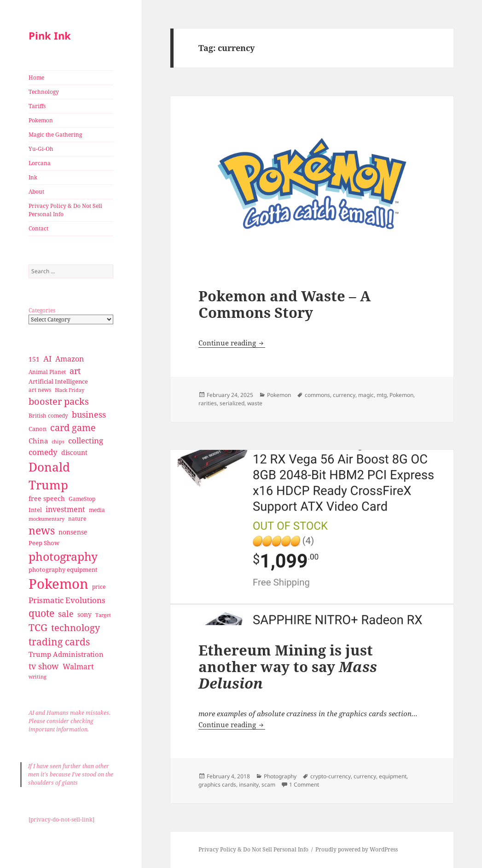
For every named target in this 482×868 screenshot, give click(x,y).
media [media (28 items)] (97, 510)
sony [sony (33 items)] (84, 614)
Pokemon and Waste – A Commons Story (285, 304)
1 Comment (304, 785)
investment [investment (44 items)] (65, 509)
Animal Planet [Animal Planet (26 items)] (47, 372)
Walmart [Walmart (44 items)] (78, 667)
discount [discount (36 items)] (74, 452)
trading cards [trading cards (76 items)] (59, 642)
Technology (44, 92)
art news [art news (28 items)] (40, 390)
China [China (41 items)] (38, 441)
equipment (393, 776)
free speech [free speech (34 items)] (47, 498)
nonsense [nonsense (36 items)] (73, 532)
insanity (249, 785)
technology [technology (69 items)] (75, 628)
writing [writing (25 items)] (38, 676)
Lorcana (40, 163)
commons (317, 395)
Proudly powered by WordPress (357, 849)
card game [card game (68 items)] (73, 428)
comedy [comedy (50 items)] (43, 452)
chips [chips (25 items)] (58, 441)
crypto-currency (331, 776)
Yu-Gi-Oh (41, 149)
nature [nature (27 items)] (77, 519)
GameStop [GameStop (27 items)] (82, 499)
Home (36, 78)
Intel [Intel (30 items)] (35, 510)
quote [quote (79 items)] (41, 613)
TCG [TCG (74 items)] (38, 627)
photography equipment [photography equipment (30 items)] (63, 569)
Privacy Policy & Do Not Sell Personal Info (65, 210)
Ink (33, 177)
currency (344, 395)
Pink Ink (50, 35)
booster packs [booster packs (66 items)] (59, 401)
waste (255, 403)
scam (268, 785)
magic (366, 395)
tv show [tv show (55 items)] (44, 666)
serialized (232, 403)
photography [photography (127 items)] (63, 556)
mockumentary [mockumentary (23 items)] (46, 519)
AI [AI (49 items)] (47, 359)
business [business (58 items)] (89, 414)
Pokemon (41, 120)
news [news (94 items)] (42, 531)
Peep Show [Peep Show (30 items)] (44, 543)
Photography (280, 776)
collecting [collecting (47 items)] (86, 440)
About (36, 192)
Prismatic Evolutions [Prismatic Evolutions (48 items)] (67, 600)
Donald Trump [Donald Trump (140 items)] (49, 476)
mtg (382, 395)
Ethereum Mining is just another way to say (288, 667)
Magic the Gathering (55, 135)
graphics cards (217, 785)
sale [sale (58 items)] (66, 613)
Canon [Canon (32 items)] (38, 429)
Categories (42, 310)
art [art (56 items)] (75, 371)
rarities (208, 403)
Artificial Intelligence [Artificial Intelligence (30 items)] (58, 381)
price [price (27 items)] (99, 587)
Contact (38, 228)
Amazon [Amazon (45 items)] (70, 359)
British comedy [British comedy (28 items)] (48, 416)
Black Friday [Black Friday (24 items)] (70, 390)
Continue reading (232, 343)
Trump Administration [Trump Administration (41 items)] (66, 654)
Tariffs (37, 106)
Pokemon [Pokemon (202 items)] (58, 584)
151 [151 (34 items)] (34, 359)
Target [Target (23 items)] (103, 615)
